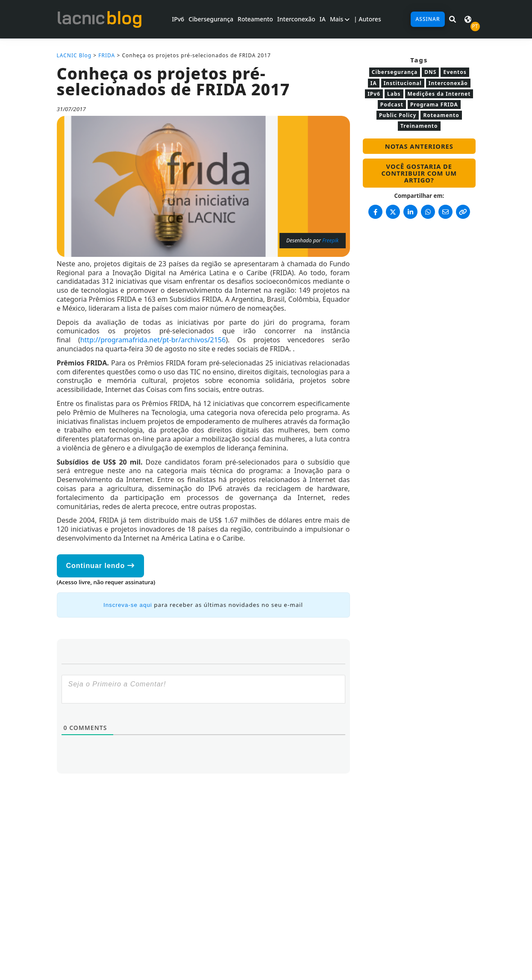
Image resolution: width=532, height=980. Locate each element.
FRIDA (107, 55)
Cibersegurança (211, 19)
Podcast (392, 104)
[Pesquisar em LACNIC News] (453, 19)
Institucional (403, 83)
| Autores (367, 19)
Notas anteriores (419, 146)
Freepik (330, 240)
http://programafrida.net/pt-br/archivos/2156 (153, 340)
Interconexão (296, 19)
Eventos (455, 72)
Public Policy (398, 115)
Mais (340, 19)
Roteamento (255, 19)
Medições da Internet (439, 94)
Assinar (428, 19)
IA (323, 19)
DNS (430, 72)
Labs (394, 94)
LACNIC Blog (74, 55)
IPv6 (178, 19)
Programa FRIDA (434, 104)
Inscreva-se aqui (128, 605)
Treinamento (419, 126)
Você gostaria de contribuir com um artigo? (419, 173)
